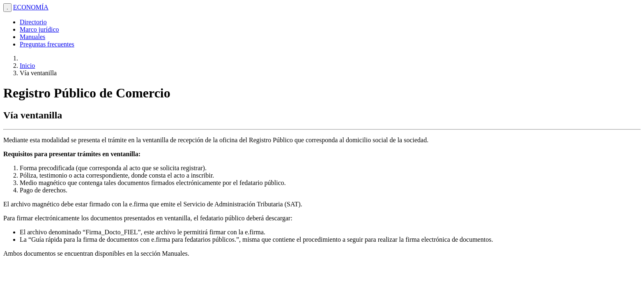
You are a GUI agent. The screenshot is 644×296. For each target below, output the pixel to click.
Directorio (33, 22)
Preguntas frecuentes (47, 44)
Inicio (27, 66)
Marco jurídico (39, 29)
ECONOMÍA (31, 7)
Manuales (32, 37)
